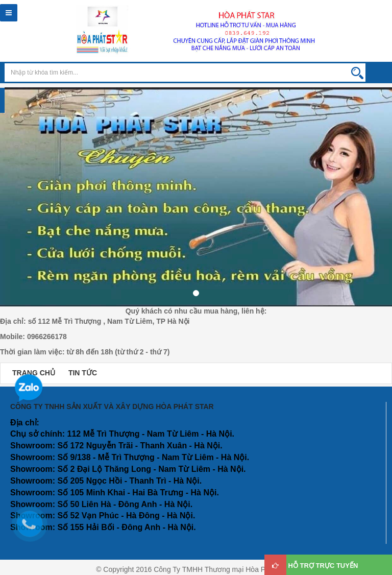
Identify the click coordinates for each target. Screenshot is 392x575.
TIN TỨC (83, 373)
